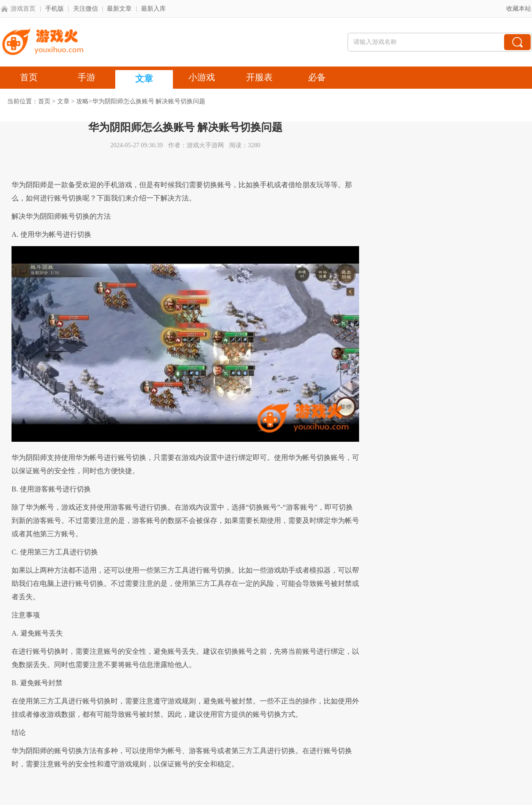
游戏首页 (23, 9)
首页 (44, 101)
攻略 (82, 101)
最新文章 (119, 9)
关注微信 (86, 9)
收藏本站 (519, 9)
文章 (63, 101)
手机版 (55, 9)
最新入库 (153, 9)
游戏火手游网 (205, 145)
